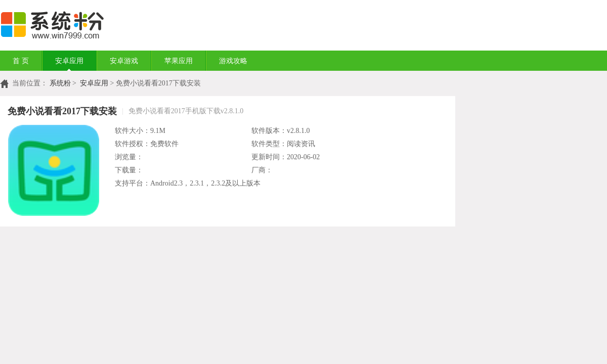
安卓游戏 (124, 61)
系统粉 (60, 83)
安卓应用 (69, 61)
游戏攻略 (233, 61)
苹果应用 (179, 61)
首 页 (21, 61)
